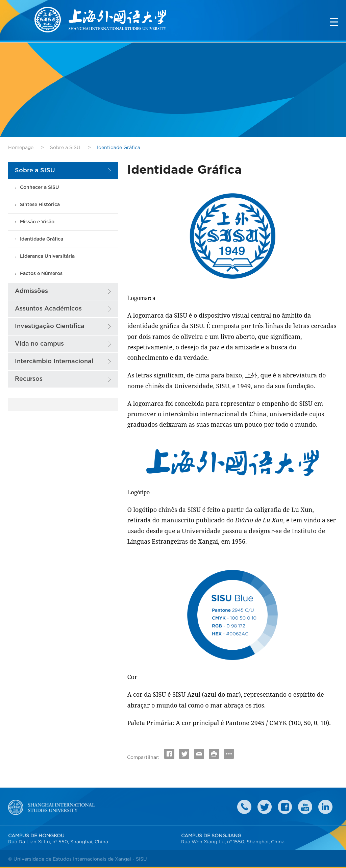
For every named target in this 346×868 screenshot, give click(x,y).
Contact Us (244, 807)
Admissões (31, 291)
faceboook (285, 807)
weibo (305, 807)
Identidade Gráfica (42, 239)
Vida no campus (39, 344)
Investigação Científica (50, 326)
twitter (265, 807)
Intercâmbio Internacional (54, 361)
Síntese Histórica (40, 205)
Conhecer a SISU (40, 187)
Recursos (29, 379)
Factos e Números (41, 274)
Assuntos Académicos (48, 309)
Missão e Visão (37, 222)
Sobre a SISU (65, 147)
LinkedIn (325, 807)
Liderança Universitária (47, 256)
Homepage (21, 147)
